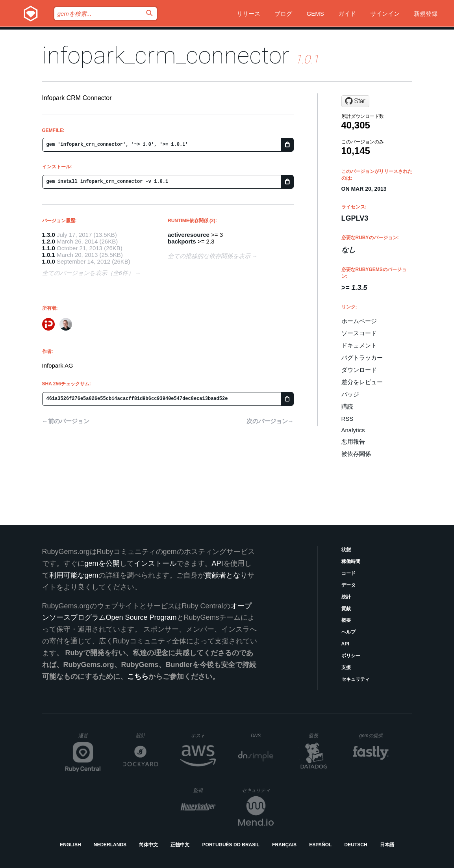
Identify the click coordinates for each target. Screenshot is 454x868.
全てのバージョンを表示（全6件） (88, 273)
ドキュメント (359, 345)
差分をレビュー (362, 382)
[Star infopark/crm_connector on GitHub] (355, 101)
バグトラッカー (362, 358)
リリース (248, 14)
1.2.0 (49, 241)
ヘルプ (348, 632)
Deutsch (356, 845)
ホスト (203, 735)
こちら (138, 677)
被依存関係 (356, 454)
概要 (346, 620)
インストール (155, 563)
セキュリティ (356, 679)
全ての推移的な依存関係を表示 (209, 256)
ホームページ (359, 321)
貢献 (346, 609)
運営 (90, 738)
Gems (315, 14)
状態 (346, 550)
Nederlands (110, 845)
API (345, 644)
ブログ (283, 14)
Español (320, 845)
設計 (147, 735)
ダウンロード (359, 370)
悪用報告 (353, 441)
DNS (262, 736)
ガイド (347, 14)
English (70, 845)
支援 (346, 667)
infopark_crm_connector (166, 55)
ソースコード (359, 333)
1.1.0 (49, 248)
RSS (347, 419)
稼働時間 (351, 561)
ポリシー (351, 656)
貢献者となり (226, 575)
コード (348, 573)
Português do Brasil (231, 845)
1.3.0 (49, 235)
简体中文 (148, 845)
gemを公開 (102, 563)
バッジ (350, 394)
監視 (320, 735)
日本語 (387, 845)
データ (348, 585)
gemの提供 (374, 735)
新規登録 (426, 14)
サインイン (385, 14)
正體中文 (180, 845)
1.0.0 (49, 261)
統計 (346, 597)
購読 (347, 406)
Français (284, 845)
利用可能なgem (74, 575)
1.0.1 (49, 255)
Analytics (353, 430)
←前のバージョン (66, 421)
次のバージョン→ (270, 421)
